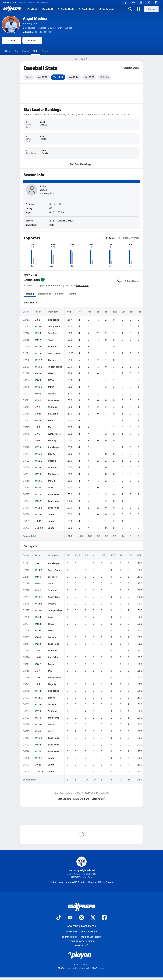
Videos (26, 51)
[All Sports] (122, 9)
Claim (12, 40)
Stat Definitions (132, 68)
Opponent (53, 312)
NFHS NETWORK (39, 2)
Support (81, 945)
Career (28, 77)
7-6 (39, 467)
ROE (113, 555)
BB (86, 555)
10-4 (40, 353)
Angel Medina (35, 18)
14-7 (40, 481)
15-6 (40, 494)
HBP (103, 555)
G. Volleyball (107, 9)
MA (50, 427)
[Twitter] (149, 2)
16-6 (40, 360)
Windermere (54, 434)
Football (32, 9)
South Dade (54, 353)
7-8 (38, 407)
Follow (32, 40)
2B (123, 312)
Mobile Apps (88, 926)
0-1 (38, 440)
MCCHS (52, 481)
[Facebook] (156, 2)
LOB (130, 555)
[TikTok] (126, 2)
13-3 (40, 508)
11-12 (40, 528)
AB (89, 312)
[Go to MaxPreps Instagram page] (81, 918)
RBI (115, 312)
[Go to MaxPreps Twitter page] (93, 918)
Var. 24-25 (58, 77)
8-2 (39, 420)
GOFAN (23, 2)
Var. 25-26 (43, 77)
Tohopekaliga (55, 367)
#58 (51, 225)
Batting (30, 294)
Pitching (72, 294)
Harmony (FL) (30, 23)
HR (139, 312)
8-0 (39, 393)
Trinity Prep (54, 326)
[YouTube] (133, 2)
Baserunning (45, 294)
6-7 (38, 427)
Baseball (48, 9)
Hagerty (52, 440)
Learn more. (82, 285)
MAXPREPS (10, 2)
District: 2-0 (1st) (66, 221)
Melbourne (54, 474)
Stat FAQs (98, 799)
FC (121, 555)
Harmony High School (82, 864)
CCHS (51, 487)
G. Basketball (87, 9)
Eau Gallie (53, 414)
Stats (35, 51)
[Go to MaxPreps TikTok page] (59, 918)
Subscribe (72, 931)
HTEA (51, 380)
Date (26, 312)
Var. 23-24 (74, 77)
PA (80, 312)
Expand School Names (128, 280)
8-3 (39, 380)
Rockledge (53, 320)
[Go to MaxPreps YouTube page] (70, 918)
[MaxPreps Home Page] (76, 59)
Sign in (151, 9)
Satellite (52, 333)
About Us (73, 926)
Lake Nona (54, 400)
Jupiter (52, 514)
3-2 (39, 346)
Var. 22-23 (89, 77)
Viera (51, 373)
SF (68, 555)
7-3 (39, 447)
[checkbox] (118, 278)
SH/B (77, 555)
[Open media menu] (138, 9)
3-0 (39, 487)
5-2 (39, 501)
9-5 (39, 333)
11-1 (40, 326)
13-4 (40, 514)
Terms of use (70, 937)
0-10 (39, 414)
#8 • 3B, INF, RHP (38, 32)
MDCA (51, 387)
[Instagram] (141, 2)
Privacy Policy (89, 931)
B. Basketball (66, 9)
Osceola (52, 360)
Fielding (59, 294)
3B (131, 312)
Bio (17, 51)
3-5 (38, 320)
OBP (139, 555)
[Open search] (130, 9)
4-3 (39, 373)
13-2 (40, 387)
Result (38, 312)
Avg (69, 312)
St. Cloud (53, 346)
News (45, 51)
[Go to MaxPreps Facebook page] (104, 918)
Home (8, 51)
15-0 (40, 454)
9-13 (39, 521)
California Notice (91, 937)
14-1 (40, 367)
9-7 (39, 340)
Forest (51, 420)
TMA (50, 340)
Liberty (52, 454)
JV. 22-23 (104, 77)
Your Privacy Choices (81, 941)
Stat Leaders (64, 799)
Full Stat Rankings (81, 164)
